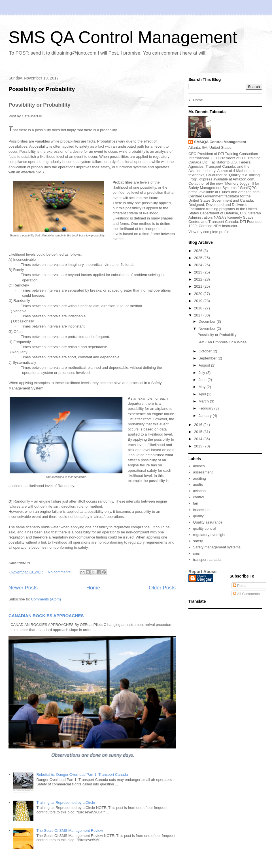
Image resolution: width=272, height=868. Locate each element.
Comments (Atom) (46, 599)
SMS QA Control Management (123, 37)
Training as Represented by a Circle (66, 803)
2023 (199, 272)
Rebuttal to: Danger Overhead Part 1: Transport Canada (82, 775)
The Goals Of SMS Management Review (70, 831)
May (203, 387)
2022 (199, 279)
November (208, 329)
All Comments (246, 594)
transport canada (207, 560)
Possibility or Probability (42, 89)
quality (198, 516)
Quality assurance (208, 522)
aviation (199, 491)
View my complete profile (209, 232)
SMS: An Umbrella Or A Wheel (222, 342)
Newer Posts (23, 588)
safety (198, 541)
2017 (199, 315)
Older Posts (162, 588)
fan (195, 503)
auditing (199, 478)
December (208, 321)
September (208, 358)
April (203, 394)
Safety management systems (217, 547)
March (204, 401)
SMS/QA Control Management (220, 142)
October (206, 351)
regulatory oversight (209, 535)
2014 (199, 439)
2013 (199, 446)
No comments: (60, 572)
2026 (199, 251)
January (206, 416)
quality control (204, 528)
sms (196, 553)
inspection (201, 510)
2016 (199, 425)
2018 (199, 308)
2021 (199, 286)
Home (93, 588)
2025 (199, 258)
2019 (199, 301)
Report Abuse (202, 571)
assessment (203, 472)
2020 (199, 294)
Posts (240, 586)
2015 (199, 432)
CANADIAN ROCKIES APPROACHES (46, 616)
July (202, 373)
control (198, 497)
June (203, 380)
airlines (199, 466)
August (205, 365)
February (207, 408)
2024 (199, 265)
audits (198, 485)
